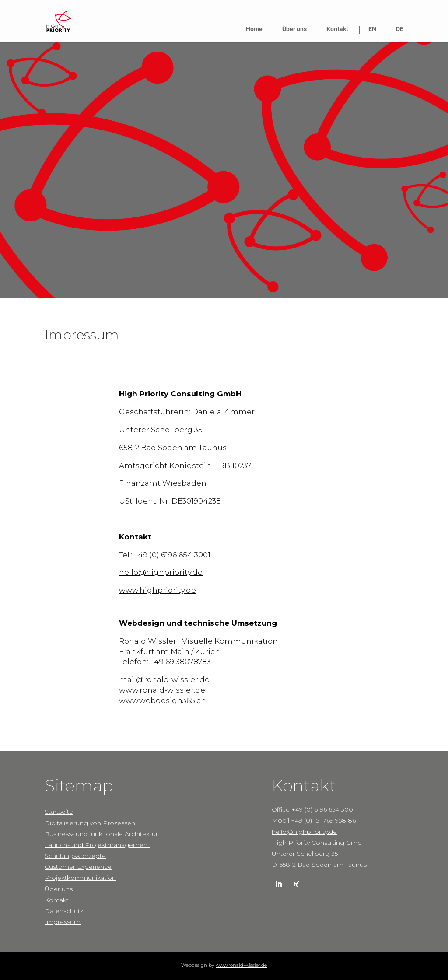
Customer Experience (78, 867)
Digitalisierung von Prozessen (90, 823)
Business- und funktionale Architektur (101, 834)
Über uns (294, 29)
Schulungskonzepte (75, 856)
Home (254, 29)
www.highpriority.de (157, 590)
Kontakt (337, 29)
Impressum (63, 922)
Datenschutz (64, 911)
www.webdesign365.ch (163, 700)
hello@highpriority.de (161, 572)
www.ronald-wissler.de (162, 690)
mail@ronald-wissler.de (164, 679)
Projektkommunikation (80, 878)
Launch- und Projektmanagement (97, 845)
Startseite (59, 812)
